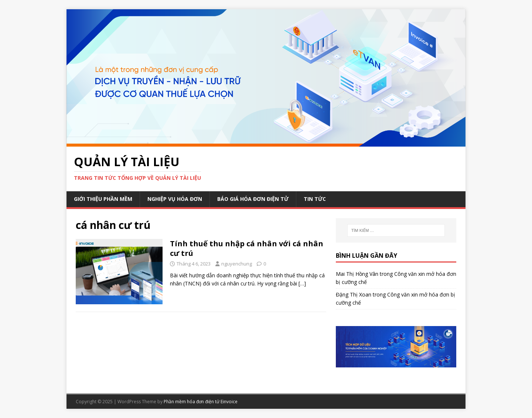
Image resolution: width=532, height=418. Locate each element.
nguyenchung (237, 264)
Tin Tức (315, 199)
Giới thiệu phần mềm (103, 199)
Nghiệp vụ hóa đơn (175, 199)
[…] (302, 283)
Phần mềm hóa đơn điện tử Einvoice (201, 402)
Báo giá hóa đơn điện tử (253, 199)
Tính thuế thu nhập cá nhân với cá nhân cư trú (247, 248)
